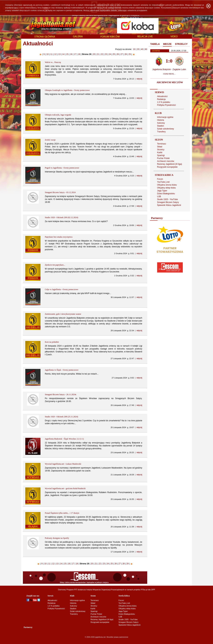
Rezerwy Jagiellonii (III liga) (170, 164)
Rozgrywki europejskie (167, 167)
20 (138, 49)
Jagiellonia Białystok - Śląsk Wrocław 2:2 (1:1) (64, 439)
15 (67, 54)
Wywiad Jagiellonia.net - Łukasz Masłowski (63, 464)
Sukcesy (161, 123)
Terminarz (162, 144)
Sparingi (161, 155)
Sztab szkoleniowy (166, 129)
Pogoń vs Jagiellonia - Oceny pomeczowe (62, 168)
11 (51, 54)
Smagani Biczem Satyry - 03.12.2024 (60, 192)
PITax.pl (144, 590)
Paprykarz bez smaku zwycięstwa (59, 237)
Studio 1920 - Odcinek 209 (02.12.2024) (62, 217)
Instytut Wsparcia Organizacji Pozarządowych (105, 590)
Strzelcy (161, 150)
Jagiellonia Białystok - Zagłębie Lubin (169, 69)
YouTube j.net (163, 182)
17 (75, 54)
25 (114, 54)
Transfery (161, 132)
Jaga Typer (162, 191)
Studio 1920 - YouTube (168, 199)
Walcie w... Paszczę (53, 62)
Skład (160, 147)
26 (118, 54)
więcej (139, 79)
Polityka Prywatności (167, 105)
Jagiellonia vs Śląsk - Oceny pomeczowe (62, 370)
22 (102, 54)
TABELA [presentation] (155, 44)
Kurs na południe (52, 342)
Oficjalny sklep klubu (166, 188)
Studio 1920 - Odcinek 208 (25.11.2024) (62, 417)
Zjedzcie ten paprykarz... (55, 265)
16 (71, 54)
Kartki (160, 152)
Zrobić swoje (50, 140)
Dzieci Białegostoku (166, 194)
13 (59, 54)
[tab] (155, 44)
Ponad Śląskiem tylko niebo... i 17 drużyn (62, 513)
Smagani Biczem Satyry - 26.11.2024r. (61, 394)
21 (98, 54)
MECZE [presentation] (167, 44)
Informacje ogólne (165, 117)
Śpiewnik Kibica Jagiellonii (169, 205)
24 (110, 54)
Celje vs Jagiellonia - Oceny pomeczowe (62, 289)
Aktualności (162, 96)
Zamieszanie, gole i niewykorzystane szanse (63, 314)
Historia (161, 120)
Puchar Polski (163, 158)
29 (130, 54)
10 (134, 49)
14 (63, 54)
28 (126, 54)
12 (55, 54)
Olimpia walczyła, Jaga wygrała (58, 115)
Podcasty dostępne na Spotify (57, 538)
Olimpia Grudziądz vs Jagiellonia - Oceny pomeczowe (67, 90)
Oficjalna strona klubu (167, 185)
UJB (159, 196)
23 (106, 54)
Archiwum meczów (166, 161)
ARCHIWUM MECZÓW (170, 82)
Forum (160, 179)
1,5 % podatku (164, 102)
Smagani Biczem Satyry (168, 202)
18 (79, 54)
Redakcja (161, 99)
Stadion (161, 126)
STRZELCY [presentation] (181, 44)
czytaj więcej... (169, 74)
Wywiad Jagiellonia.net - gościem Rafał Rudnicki (65, 488)
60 (146, 49)
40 (142, 49)
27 (122, 54)
